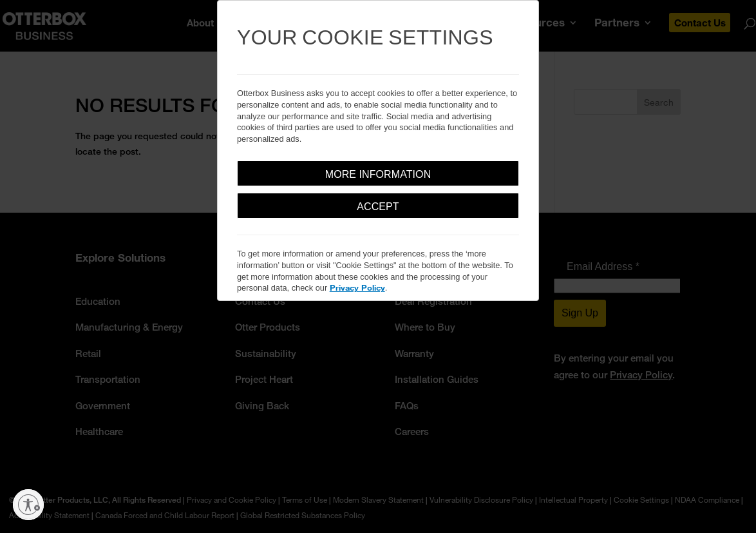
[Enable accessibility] (28, 505)
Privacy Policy (357, 287)
